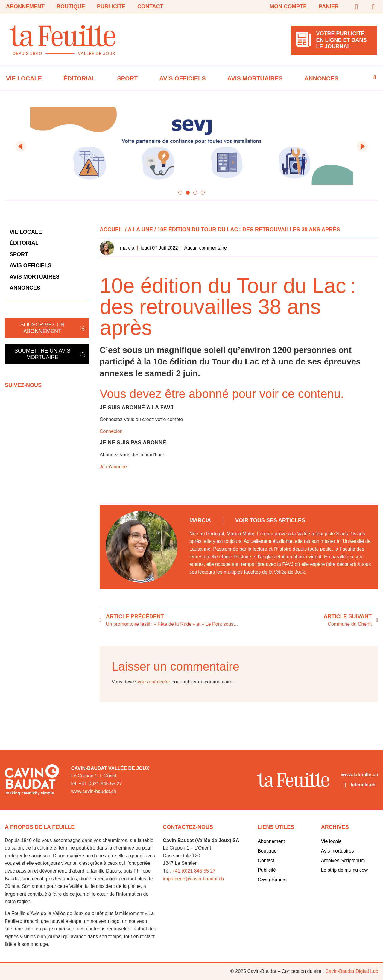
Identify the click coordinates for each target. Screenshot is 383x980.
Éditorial (79, 78)
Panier (329, 7)
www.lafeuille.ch (360, 775)
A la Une (140, 230)
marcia (200, 520)
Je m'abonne (113, 467)
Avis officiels (182, 78)
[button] (21, 146)
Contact (150, 7)
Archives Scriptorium (343, 860)
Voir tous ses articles (270, 520)
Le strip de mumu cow (345, 870)
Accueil (112, 230)
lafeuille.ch (363, 785)
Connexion (111, 431)
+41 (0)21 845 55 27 (194, 871)
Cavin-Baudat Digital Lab (352, 971)
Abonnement (25, 7)
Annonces (321, 78)
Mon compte (288, 7)
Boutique (71, 7)
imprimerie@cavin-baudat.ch (193, 879)
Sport (127, 78)
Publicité (111, 7)
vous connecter (154, 682)
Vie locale (24, 78)
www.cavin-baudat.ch (94, 791)
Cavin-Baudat (272, 880)
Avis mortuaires (255, 78)
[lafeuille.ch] (345, 785)
